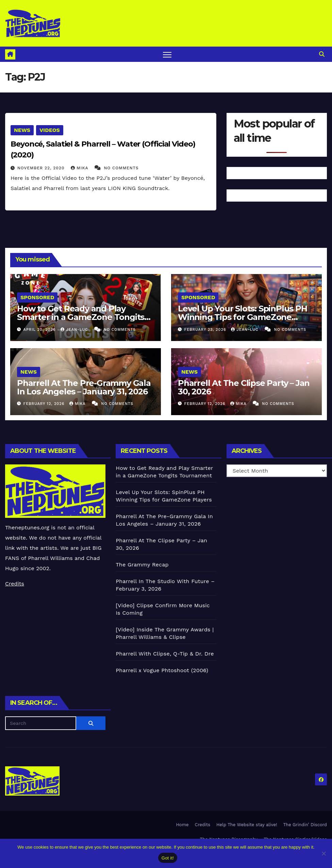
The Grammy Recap (142, 565)
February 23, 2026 (206, 330)
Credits (15, 584)
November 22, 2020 (42, 168)
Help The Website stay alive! (247, 825)
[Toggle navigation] (167, 54)
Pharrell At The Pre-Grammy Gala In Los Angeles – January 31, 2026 (84, 387)
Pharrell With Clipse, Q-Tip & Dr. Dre (165, 654)
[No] (323, 853)
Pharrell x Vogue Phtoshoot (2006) (162, 670)
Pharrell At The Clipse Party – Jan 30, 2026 (244, 387)
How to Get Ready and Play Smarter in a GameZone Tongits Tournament (81, 317)
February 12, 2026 (45, 404)
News (22, 130)
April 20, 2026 (40, 330)
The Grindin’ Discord (305, 825)
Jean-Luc (75, 330)
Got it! (168, 858)
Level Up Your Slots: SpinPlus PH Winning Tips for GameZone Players (243, 317)
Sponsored (37, 297)
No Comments (121, 168)
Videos (50, 130)
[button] (322, 54)
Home (182, 825)
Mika (80, 168)
